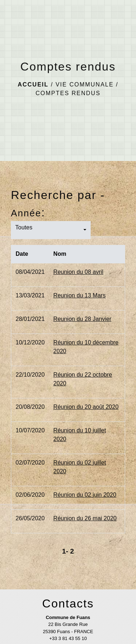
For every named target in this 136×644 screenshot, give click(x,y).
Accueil (33, 84)
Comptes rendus (68, 93)
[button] (51, 230)
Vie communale (85, 84)
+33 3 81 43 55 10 (68, 638)
